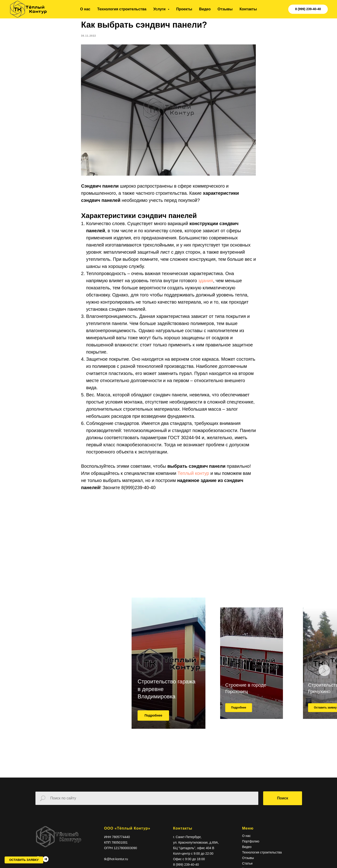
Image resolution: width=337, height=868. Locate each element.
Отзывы (225, 9)
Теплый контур (194, 475)
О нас (85, 9)
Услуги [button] (160, 9)
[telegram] (46, 863)
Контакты (248, 9)
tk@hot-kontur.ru (116, 863)
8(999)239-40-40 (138, 490)
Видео (205, 9)
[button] (24, 860)
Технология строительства (122, 9)
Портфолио (251, 846)
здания (206, 283)
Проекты (184, 9)
